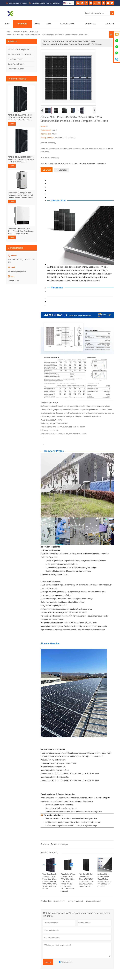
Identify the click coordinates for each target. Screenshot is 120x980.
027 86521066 (14, 281)
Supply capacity (47, 137)
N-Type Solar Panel (75, 901)
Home (7, 24)
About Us (110, 24)
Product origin (47, 130)
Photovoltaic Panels (94, 901)
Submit (48, 962)
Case (49, 24)
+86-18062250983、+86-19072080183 (46, 3)
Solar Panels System (16, 64)
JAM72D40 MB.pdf (59, 844)
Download (62, 170)
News (38, 24)
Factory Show (67, 24)
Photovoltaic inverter (16, 69)
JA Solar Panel (59, 901)
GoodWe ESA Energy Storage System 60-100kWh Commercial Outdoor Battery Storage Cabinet (21, 195)
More (12, 124)
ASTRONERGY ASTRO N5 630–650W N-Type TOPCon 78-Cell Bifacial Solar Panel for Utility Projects (21, 118)
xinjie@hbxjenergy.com (18, 3)
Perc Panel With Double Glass (20, 54)
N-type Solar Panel (31, 32)
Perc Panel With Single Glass (19, 50)
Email (47, 170)
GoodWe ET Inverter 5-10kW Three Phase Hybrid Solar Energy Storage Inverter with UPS (21, 231)
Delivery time (46, 134)
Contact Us (91, 24)
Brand (43, 126)
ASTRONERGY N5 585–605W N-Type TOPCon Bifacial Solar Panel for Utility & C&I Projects (21, 159)
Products (22, 24)
